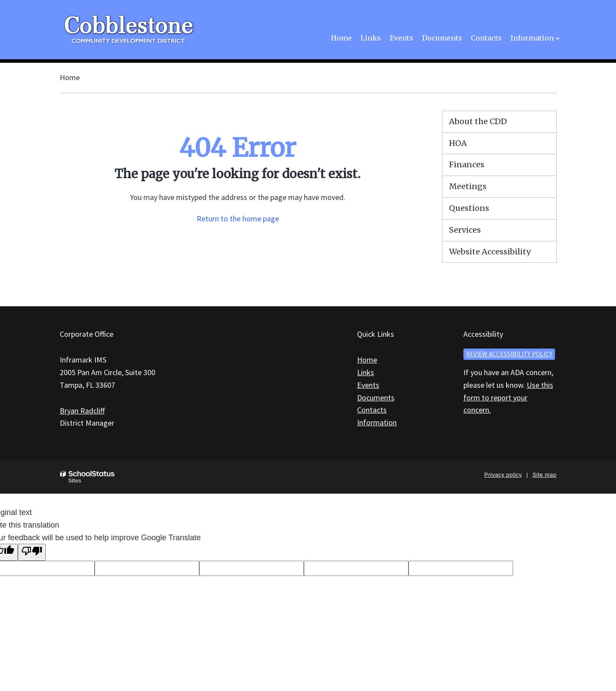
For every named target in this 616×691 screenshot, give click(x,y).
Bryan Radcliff (82, 411)
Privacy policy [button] (503, 475)
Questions (469, 208)
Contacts (372, 410)
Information (377, 422)
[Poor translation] (32, 552)
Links (366, 372)
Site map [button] (544, 475)
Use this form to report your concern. (508, 398)
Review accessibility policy (509, 354)
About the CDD (478, 121)
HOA (458, 143)
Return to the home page (238, 218)
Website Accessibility (490, 252)
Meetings (468, 186)
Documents (376, 398)
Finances (467, 164)
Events (368, 385)
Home (70, 77)
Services (465, 230)
